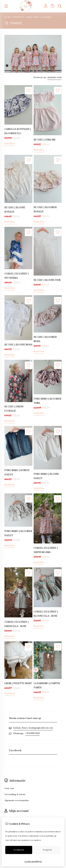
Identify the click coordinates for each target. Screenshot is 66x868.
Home (8, 17)
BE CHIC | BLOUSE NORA (18, 345)
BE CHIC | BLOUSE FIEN (47, 280)
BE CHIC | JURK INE (45, 140)
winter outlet (33, 17)
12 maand (46, 17)
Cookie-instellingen (33, 861)
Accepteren (19, 850)
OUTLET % (19, 17)
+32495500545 (32, 733)
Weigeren (47, 850)
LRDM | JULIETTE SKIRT (18, 683)
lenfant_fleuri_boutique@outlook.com (33, 728)
